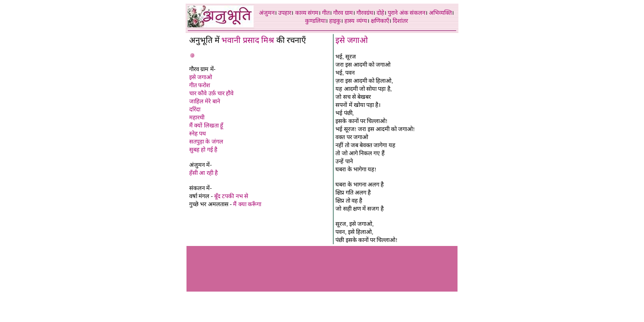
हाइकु (335, 21)
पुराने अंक (398, 13)
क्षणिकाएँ (380, 21)
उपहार (285, 13)
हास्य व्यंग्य (356, 21)
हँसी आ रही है (203, 173)
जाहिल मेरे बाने (205, 101)
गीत (326, 13)
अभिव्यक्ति (440, 13)
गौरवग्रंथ (365, 13)
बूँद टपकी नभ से (231, 196)
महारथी (197, 117)
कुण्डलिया (315, 21)
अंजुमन (267, 13)
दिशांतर (400, 21)
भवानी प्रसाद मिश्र (248, 40)
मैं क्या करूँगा (247, 204)
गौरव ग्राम (343, 13)
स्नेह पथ (197, 133)
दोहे (380, 13)
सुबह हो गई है (203, 150)
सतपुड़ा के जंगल (206, 142)
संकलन (417, 13)
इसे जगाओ (201, 77)
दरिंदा (195, 109)
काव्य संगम (307, 13)
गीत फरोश (200, 85)
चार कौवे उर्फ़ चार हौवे (211, 93)
